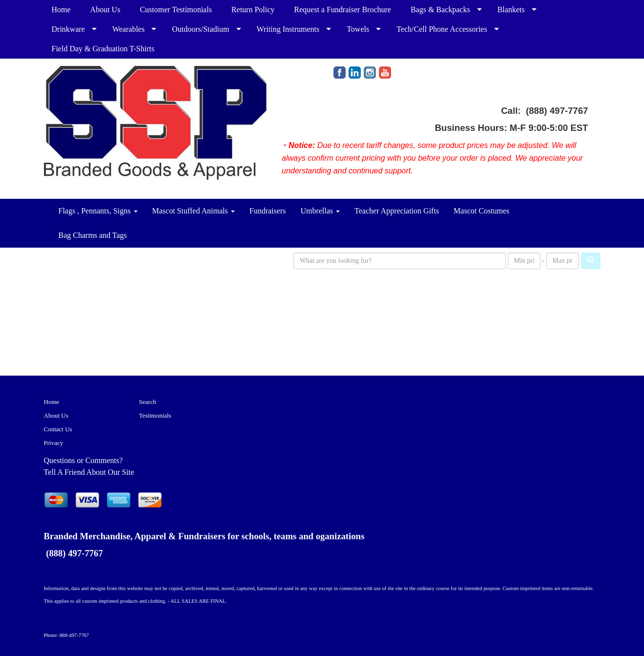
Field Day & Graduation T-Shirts (103, 49)
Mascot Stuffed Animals (194, 211)
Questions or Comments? (83, 460)
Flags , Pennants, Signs (98, 211)
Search (148, 402)
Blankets (511, 10)
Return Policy (253, 10)
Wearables (128, 29)
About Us (105, 10)
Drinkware (68, 29)
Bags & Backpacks (440, 10)
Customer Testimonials (176, 10)
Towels (358, 29)
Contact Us (58, 429)
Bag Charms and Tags (93, 235)
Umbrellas (320, 211)
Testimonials (155, 415)
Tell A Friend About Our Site (89, 472)
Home (61, 10)
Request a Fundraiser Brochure (343, 10)
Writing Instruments (288, 29)
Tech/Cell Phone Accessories (442, 29)
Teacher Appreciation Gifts (397, 211)
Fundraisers (268, 211)
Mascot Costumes (481, 211)
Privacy (54, 443)
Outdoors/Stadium (200, 29)
